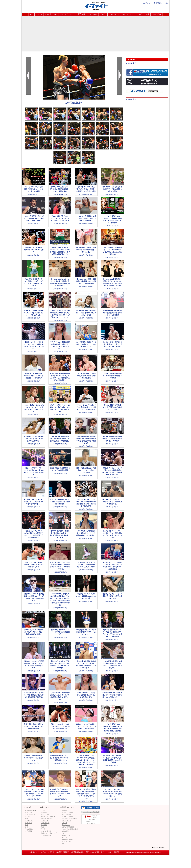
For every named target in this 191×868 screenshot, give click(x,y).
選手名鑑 (44, 825)
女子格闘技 (29, 831)
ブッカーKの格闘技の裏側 (70, 829)
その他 (147, 14)
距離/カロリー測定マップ (49, 833)
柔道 (27, 825)
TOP (32, 14)
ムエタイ (28, 817)
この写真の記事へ (74, 103)
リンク (43, 829)
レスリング (29, 823)
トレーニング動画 (67, 817)
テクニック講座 (66, 815)
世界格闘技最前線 (67, 839)
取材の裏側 (65, 831)
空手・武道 (82, 14)
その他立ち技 (29, 821)
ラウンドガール (114, 14)
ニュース (39, 14)
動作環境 (59, 852)
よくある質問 (95, 852)
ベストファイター (128, 14)
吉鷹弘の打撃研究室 (68, 827)
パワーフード (45, 823)
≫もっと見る (131, 63)
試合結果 (48, 14)
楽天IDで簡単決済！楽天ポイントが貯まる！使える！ (91, 819)
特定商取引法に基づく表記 (80, 852)
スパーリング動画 (67, 812)
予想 (42, 827)
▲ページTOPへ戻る (158, 847)
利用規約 (66, 852)
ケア (63, 833)
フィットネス (93, 14)
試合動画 (64, 810)
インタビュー (66, 825)
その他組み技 (29, 829)
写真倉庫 (64, 823)
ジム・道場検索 (46, 831)
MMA (55, 14)
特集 (63, 844)
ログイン (147, 3)
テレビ (139, 14)
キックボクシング (31, 815)
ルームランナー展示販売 (91, 812)
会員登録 (51, 852)
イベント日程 (156, 14)
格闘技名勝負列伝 (47, 819)
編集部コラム (66, 835)
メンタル (64, 837)
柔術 (27, 827)
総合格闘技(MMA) (31, 810)
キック (73, 14)
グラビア (103, 14)
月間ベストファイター (48, 817)
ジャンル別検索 (46, 835)
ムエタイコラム (66, 841)
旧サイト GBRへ (106, 852)
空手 (27, 819)
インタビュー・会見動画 (69, 819)
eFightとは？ (35, 852)
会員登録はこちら (161, 3)
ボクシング (64, 14)
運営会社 (117, 852)
